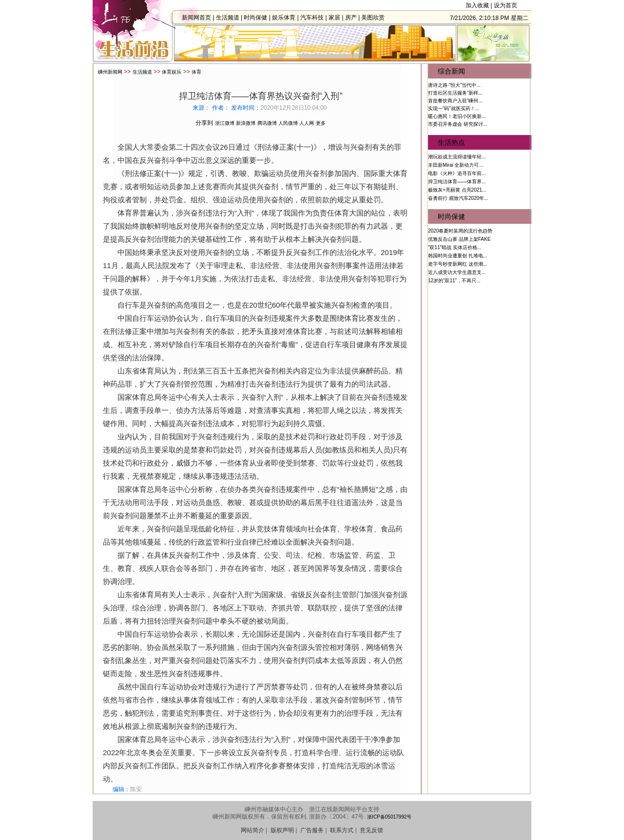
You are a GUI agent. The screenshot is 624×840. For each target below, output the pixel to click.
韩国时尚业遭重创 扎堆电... (458, 256)
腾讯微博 (267, 123)
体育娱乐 (172, 72)
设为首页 (506, 5)
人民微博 (288, 123)
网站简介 (253, 830)
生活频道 (230, 18)
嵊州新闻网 (110, 72)
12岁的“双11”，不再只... (454, 281)
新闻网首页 (199, 18)
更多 (321, 123)
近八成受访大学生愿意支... (457, 272)
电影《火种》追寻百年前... (457, 173)
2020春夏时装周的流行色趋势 (460, 231)
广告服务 (312, 830)
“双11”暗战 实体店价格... (455, 247)
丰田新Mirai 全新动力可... (456, 165)
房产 (353, 18)
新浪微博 (246, 123)
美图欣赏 (376, 18)
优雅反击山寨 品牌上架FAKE (459, 239)
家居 (337, 18)
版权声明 (282, 830)
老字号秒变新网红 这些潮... (458, 264)
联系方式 (342, 830)
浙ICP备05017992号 (389, 817)
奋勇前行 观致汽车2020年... (458, 198)
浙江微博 (225, 123)
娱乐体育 (287, 18)
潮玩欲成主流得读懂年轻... (457, 157)
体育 (196, 72)
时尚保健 (258, 18)
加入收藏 (477, 5)
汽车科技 (315, 18)
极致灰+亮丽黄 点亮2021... (457, 190)
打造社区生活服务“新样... (455, 93)
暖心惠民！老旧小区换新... (457, 116)
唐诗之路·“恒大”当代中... (454, 85)
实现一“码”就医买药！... (454, 108)
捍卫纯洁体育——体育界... (457, 182)
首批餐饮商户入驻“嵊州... (455, 101)
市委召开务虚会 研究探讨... (458, 124)
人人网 (307, 123)
